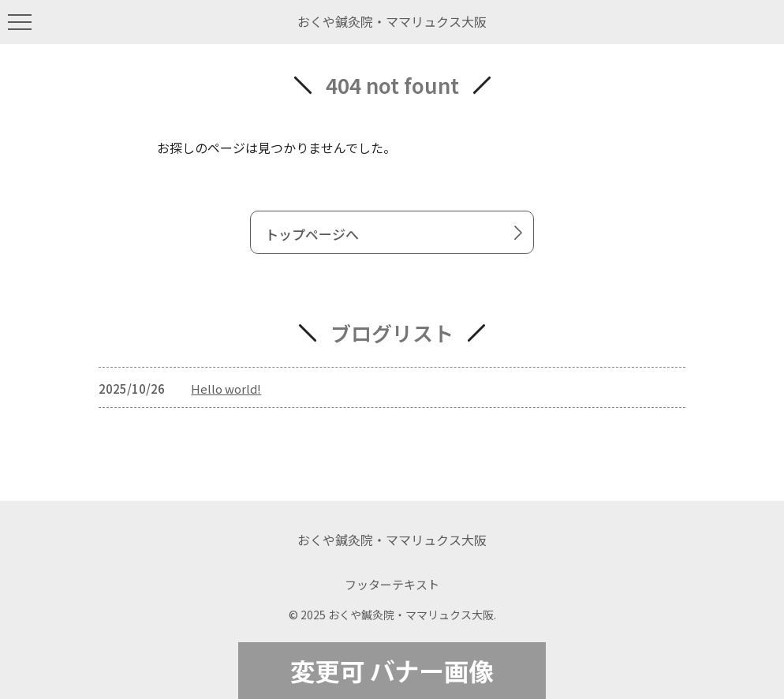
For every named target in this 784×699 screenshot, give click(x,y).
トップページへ (397, 234)
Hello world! (226, 389)
